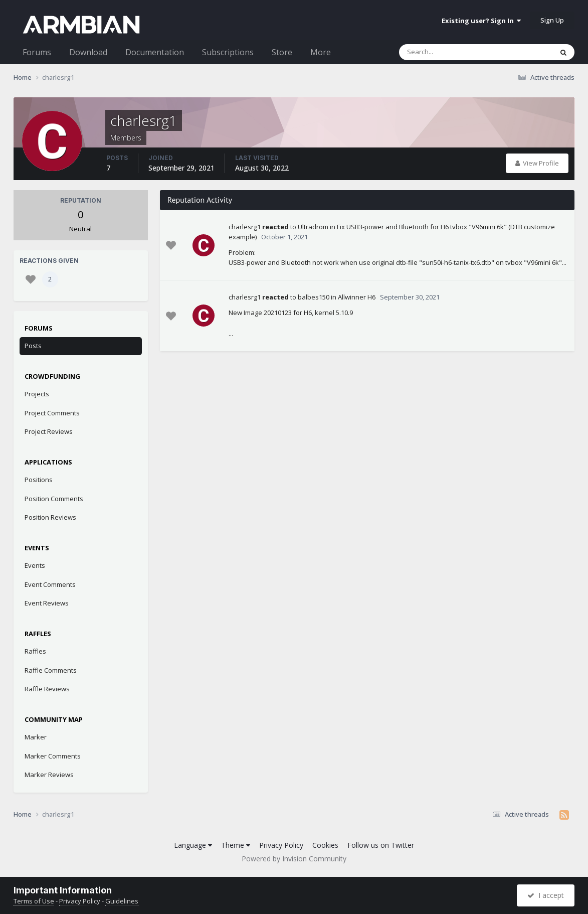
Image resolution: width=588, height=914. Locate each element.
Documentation (155, 52)
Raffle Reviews (47, 689)
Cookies (325, 845)
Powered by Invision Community (294, 859)
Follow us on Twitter (381, 845)
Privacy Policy (281, 845)
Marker (36, 737)
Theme (236, 845)
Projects (37, 394)
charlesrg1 (245, 227)
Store (282, 52)
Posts (33, 346)
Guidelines (122, 901)
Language (193, 845)
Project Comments (52, 413)
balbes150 (314, 297)
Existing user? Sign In (481, 21)
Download (88, 52)
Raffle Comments (51, 670)
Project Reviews (49, 431)
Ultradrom (313, 227)
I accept (546, 895)
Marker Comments (53, 756)
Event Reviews (47, 603)
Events (35, 565)
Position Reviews (50, 517)
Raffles (35, 651)
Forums (37, 52)
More (321, 52)
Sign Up (552, 20)
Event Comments (50, 584)
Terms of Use (34, 901)
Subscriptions (228, 52)
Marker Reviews (49, 775)
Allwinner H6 (357, 297)
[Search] (450, 52)
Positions (39, 480)
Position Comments (54, 499)
